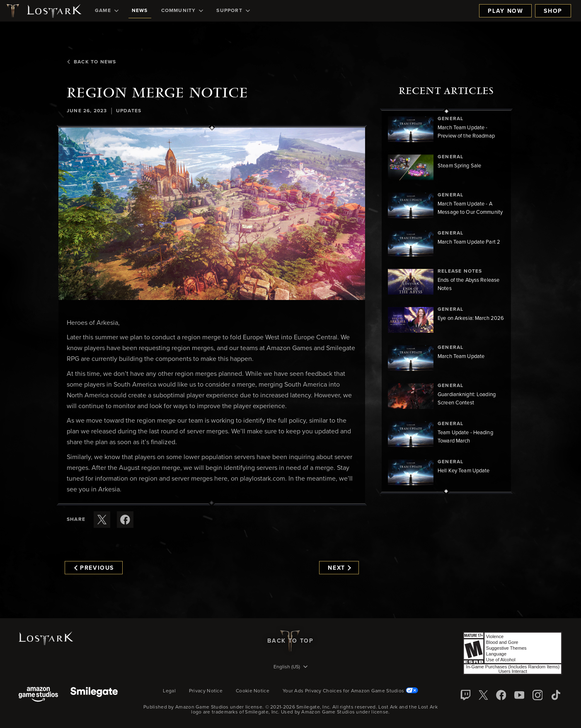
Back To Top (290, 641)
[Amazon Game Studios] (38, 695)
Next (339, 568)
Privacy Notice (206, 691)
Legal (169, 691)
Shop (553, 11)
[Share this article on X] (102, 520)
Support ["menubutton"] (233, 11)
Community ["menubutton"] (182, 11)
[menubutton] (290, 668)
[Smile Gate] (94, 695)
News (140, 11)
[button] (212, 214)
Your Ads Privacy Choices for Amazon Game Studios (350, 691)
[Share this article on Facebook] (125, 520)
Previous (94, 568)
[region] (446, 301)
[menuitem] (107, 11)
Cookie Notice (253, 691)
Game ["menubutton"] (107, 11)
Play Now (505, 11)
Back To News (91, 62)
